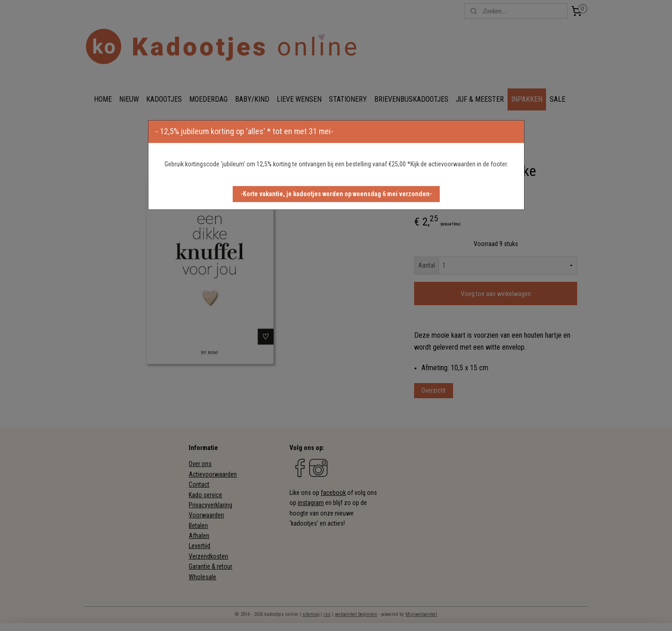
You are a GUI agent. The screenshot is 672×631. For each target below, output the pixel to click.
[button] (336, 194)
